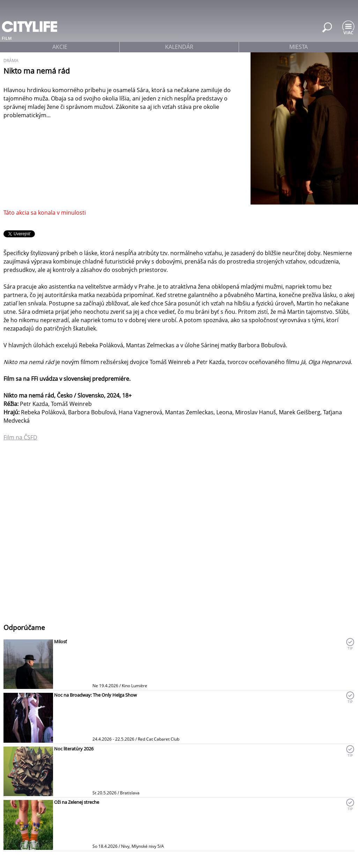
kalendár (179, 47)
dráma (11, 61)
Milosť (61, 641)
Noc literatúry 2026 (74, 749)
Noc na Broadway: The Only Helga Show (95, 695)
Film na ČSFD (20, 437)
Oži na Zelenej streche (77, 802)
